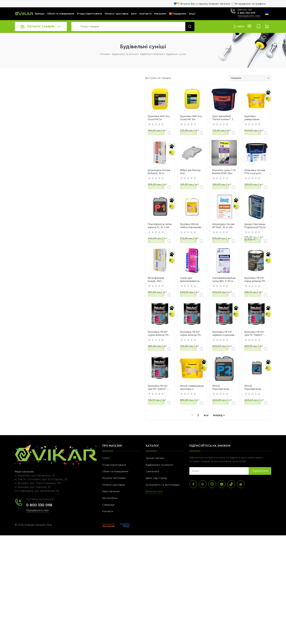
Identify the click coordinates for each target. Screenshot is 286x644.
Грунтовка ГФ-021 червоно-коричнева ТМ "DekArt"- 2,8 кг (194, 424)
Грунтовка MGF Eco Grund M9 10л (146, 136)
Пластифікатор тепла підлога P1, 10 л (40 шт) (95, 280)
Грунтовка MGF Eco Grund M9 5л (95, 136)
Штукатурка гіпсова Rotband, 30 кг (95, 208)
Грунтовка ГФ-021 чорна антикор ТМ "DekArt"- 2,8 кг (95, 424)
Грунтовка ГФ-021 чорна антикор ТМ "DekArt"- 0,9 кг (146, 424)
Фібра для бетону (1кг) (139, 208)
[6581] (52, 150)
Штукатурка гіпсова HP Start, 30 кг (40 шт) (196, 280)
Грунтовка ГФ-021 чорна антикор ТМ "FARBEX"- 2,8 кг (246, 352)
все (170, 524)
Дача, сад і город (156, 587)
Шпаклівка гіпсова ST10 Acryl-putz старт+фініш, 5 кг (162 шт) (247, 208)
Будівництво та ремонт (160, 574)
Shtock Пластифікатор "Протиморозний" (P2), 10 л (243, 496)
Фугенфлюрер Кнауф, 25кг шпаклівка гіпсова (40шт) (92, 352)
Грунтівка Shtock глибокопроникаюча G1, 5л (142, 280)
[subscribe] (219, 580)
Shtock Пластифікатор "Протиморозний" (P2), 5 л (192, 496)
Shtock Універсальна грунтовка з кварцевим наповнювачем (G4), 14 (146, 496)
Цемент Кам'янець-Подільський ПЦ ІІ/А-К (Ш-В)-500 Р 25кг (247, 280)
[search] (132, 27)
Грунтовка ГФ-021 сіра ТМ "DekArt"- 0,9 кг (91, 496)
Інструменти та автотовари (163, 594)
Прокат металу (155, 567)
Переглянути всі (24, 216)
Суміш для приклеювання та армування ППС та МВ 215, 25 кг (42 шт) (145, 352)
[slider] (16, 159)
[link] (96, 108)
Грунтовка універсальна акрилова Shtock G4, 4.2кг (243, 136)
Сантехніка (152, 580)
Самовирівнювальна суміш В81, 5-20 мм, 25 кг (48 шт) (197, 352)
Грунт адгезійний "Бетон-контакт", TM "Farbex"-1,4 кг (197, 136)
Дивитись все (154, 600)
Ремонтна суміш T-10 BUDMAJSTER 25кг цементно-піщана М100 (197, 208)
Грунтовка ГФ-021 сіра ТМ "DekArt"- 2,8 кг (242, 424)
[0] (24, 150)
